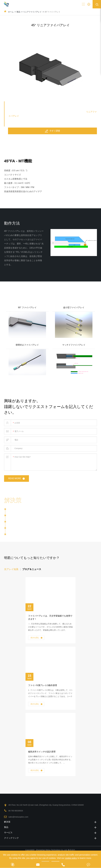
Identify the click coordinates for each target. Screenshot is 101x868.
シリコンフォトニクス (19, 510)
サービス (51, 833)
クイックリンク (51, 838)
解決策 (51, 822)
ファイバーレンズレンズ (23, 534)
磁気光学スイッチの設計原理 (42, 752)
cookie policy (71, 858)
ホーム (11, 12)
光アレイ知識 (11, 569)
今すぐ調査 (52, 131)
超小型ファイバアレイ (74, 307)
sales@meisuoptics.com (18, 817)
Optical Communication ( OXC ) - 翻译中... (30, 516)
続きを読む (37, 638)
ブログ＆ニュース (32, 569)
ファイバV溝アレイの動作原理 (43, 685)
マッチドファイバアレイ (74, 345)
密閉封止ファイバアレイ (27, 345)
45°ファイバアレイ (52, 12)
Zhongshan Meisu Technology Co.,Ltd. (52, 850)
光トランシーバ (16, 529)
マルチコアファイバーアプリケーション (29, 523)
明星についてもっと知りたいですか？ (32, 558)
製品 (18, 12)
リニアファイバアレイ (32, 12)
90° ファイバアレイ (27, 307)
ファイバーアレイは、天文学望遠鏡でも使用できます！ (50, 617)
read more (17, 479)
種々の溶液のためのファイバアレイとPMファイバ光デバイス (49, 501)
